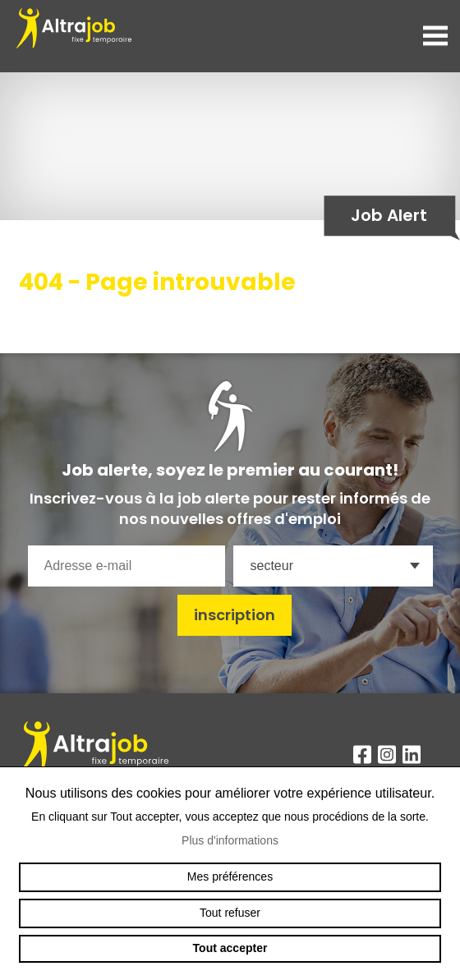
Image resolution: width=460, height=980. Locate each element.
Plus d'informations (230, 840)
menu (435, 36)
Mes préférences (230, 876)
